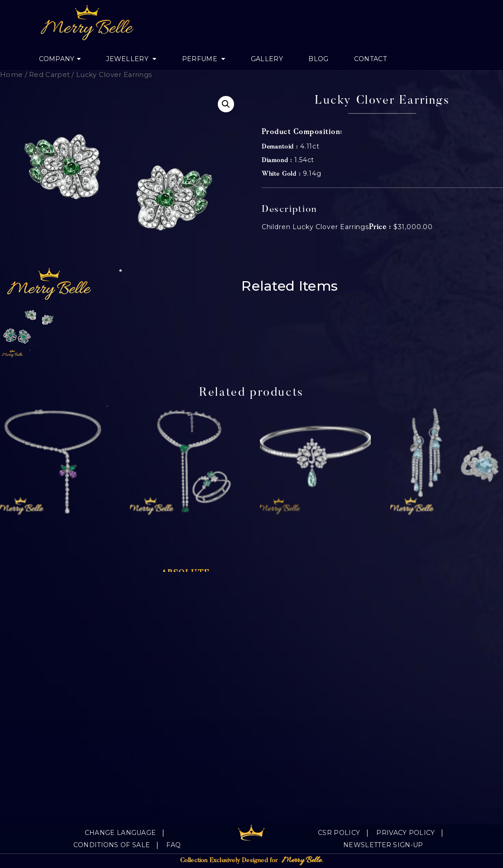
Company (57, 59)
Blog (318, 59)
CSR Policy (339, 833)
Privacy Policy (405, 833)
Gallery (267, 59)
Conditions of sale (112, 845)
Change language (120, 833)
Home (11, 75)
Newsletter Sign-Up (383, 845)
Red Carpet (49, 75)
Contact (370, 59)
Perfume (201, 59)
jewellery (128, 59)
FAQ (173, 845)
